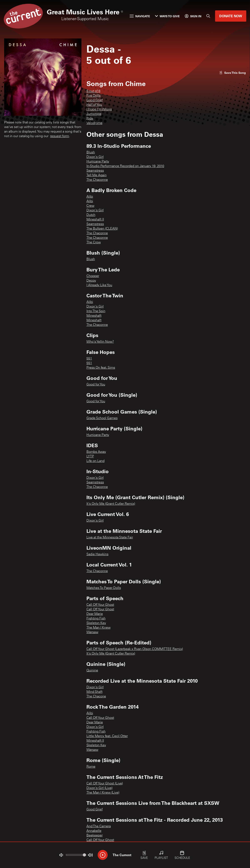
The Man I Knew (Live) (103, 793)
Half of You (94, 105)
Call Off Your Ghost (100, 605)
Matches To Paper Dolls (104, 588)
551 (89, 359)
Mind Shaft (94, 692)
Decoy (91, 281)
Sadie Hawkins (97, 554)
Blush (91, 153)
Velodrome (94, 123)
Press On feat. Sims (101, 368)
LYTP (90, 457)
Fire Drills (94, 96)
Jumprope (94, 114)
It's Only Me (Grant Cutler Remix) (111, 504)
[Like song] (233, 73)
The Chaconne (97, 180)
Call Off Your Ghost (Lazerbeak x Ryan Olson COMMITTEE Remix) (135, 649)
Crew (90, 206)
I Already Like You (99, 285)
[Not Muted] (61, 855)
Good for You (96, 385)
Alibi (90, 197)
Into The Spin (96, 311)
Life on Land (95, 461)
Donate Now (231, 16)
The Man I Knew (99, 628)
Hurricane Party (98, 162)
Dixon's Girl (95, 157)
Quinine (92, 671)
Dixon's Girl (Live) (99, 788)
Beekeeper (95, 836)
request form (60, 136)
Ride (90, 119)
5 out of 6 (93, 91)
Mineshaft (94, 316)
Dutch (91, 215)
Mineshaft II (95, 220)
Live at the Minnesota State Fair (110, 538)
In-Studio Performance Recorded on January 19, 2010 (125, 166)
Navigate (140, 16)
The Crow (94, 243)
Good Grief (95, 100)
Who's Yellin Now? (100, 342)
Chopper (93, 276)
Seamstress (95, 171)
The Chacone (96, 697)
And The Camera (99, 826)
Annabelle (94, 831)
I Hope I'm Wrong (99, 110)
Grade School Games (102, 418)
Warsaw (92, 632)
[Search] (208, 16)
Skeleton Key (96, 623)
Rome (91, 767)
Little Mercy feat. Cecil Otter (107, 736)
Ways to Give (167, 16)
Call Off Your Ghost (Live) (105, 784)
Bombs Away (96, 452)
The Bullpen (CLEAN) (102, 229)
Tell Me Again (97, 175)
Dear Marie (95, 614)
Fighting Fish (96, 619)
